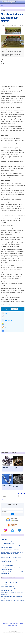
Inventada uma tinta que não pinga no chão (11, 557)
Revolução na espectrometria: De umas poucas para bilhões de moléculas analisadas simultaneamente (12, 554)
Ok (12, 514)
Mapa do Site (14, 625)
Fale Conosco (16, 624)
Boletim (11, 624)
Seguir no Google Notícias (10, 331)
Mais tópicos (21, 493)
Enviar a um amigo (9, 320)
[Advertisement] (13, 72)
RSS (5, 327)
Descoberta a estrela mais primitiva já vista (11, 550)
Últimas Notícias (5, 624)
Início (2, 6)
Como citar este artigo (10, 317)
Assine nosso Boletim (9, 324)
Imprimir (7, 313)
